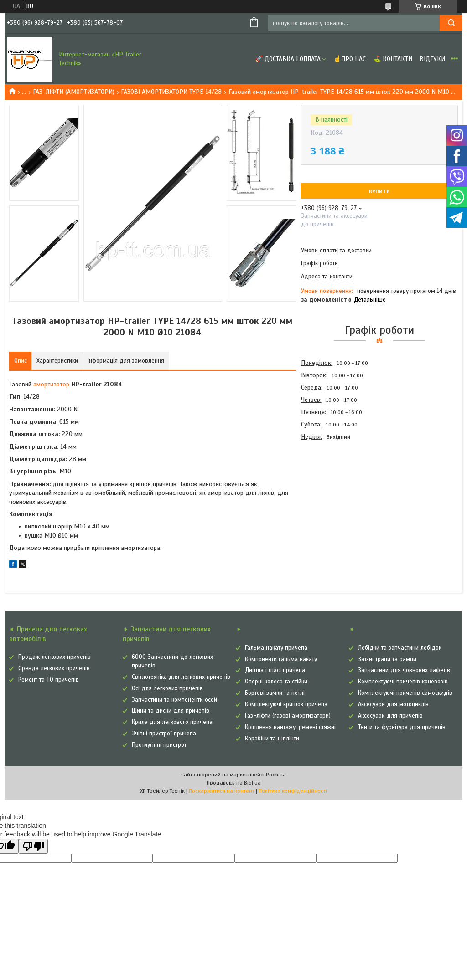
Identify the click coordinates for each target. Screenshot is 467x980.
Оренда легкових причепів (54, 668)
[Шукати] (451, 23)
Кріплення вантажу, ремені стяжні (290, 727)
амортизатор (51, 384)
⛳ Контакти (393, 59)
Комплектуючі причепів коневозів (403, 682)
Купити (379, 191)
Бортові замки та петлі (275, 693)
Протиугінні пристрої (159, 745)
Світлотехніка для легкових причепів (181, 677)
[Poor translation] (33, 846)
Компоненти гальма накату (281, 659)
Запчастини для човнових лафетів (404, 670)
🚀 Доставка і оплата (288, 59)
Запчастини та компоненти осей (174, 700)
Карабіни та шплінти (272, 739)
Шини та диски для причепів (171, 711)
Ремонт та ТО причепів (49, 680)
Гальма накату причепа (276, 648)
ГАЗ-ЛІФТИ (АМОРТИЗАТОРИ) (74, 92)
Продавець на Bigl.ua (234, 783)
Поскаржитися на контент (222, 791)
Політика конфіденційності (293, 791)
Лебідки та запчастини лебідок (400, 648)
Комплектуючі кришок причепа (286, 704)
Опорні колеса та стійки (276, 682)
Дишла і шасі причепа (275, 670)
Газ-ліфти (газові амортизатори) (288, 716)
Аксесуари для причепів (390, 716)
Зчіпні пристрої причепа (164, 734)
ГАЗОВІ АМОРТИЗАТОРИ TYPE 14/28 (171, 92)
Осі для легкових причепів (167, 688)
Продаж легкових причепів (54, 657)
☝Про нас (350, 59)
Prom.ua (276, 775)
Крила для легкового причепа (172, 722)
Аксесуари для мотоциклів (393, 704)
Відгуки (432, 59)
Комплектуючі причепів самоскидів (405, 693)
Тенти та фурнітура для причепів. (402, 727)
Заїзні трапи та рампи (387, 659)
